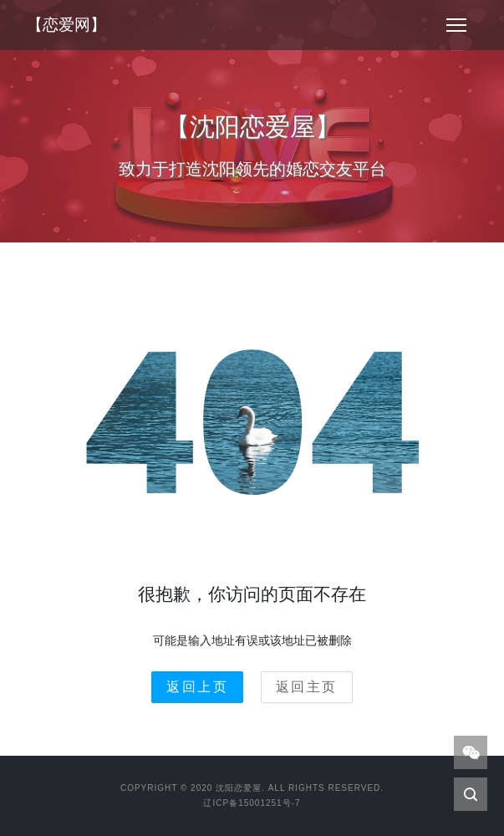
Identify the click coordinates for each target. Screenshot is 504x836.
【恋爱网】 (66, 25)
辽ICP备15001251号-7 (252, 803)
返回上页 (197, 687)
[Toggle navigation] (456, 25)
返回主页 (307, 687)
